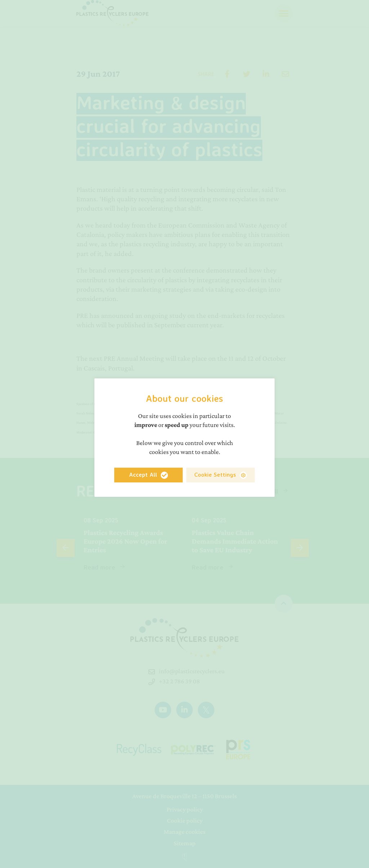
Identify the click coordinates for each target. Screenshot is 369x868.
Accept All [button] (143, 475)
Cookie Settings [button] (215, 475)
